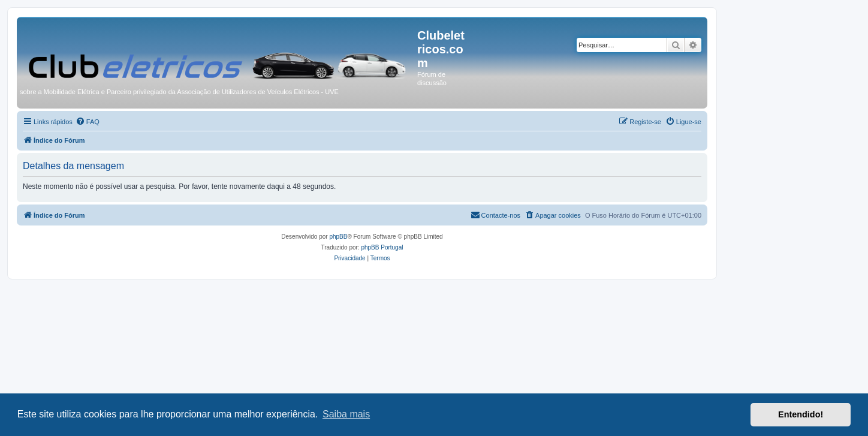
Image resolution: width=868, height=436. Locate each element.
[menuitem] (88, 122)
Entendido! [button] (801, 414)
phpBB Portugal (382, 247)
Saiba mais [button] (346, 414)
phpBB (338, 237)
